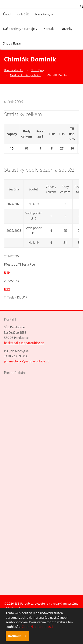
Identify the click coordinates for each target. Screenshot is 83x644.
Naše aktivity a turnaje (19, 29)
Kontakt (49, 29)
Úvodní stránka (14, 70)
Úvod (7, 14)
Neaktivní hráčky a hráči (25, 75)
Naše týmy (43, 14)
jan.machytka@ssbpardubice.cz (26, 361)
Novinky (67, 29)
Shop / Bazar (12, 43)
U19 (7, 273)
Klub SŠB (23, 14)
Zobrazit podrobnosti (37, 627)
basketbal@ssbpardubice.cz (24, 343)
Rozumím (15, 636)
